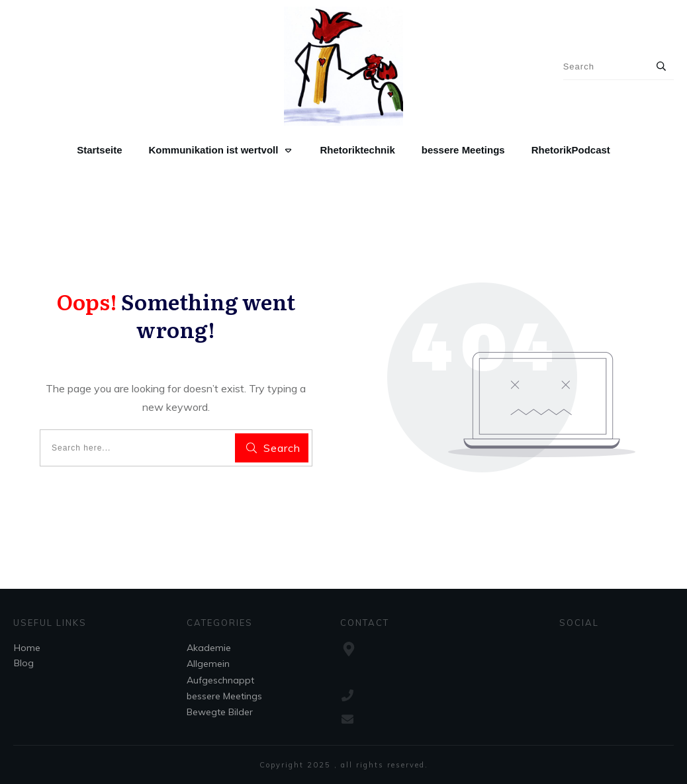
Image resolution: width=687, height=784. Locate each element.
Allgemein (208, 664)
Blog (24, 663)
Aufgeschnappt (220, 680)
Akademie (209, 648)
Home (27, 648)
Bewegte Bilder (220, 712)
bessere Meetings (224, 696)
